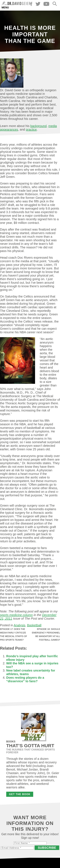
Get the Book (20, 794)
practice (31, 129)
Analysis (19, 625)
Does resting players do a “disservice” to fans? (25, 679)
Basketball (34, 625)
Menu (5, 8)
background (39, 126)
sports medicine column (16, 615)
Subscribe (47, 848)
